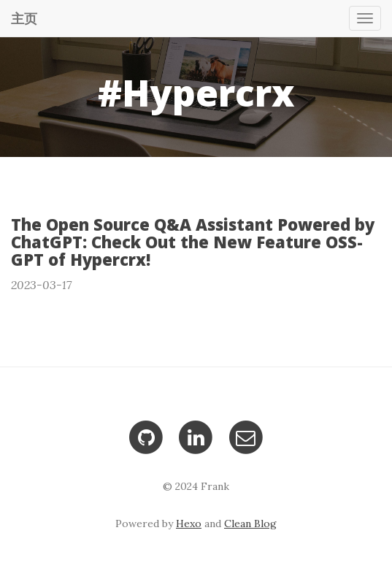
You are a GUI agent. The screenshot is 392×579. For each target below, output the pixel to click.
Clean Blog (250, 524)
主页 (24, 18)
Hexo (189, 524)
